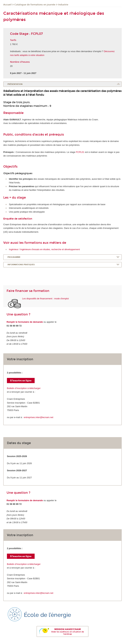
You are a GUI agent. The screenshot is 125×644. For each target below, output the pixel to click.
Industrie (63, 5)
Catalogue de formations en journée (35, 5)
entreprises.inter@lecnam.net (39, 417)
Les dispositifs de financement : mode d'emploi (45, 299)
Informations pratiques (21, 265)
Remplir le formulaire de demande (25, 322)
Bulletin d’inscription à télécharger (24, 388)
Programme (14, 257)
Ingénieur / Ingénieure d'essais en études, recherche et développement (44, 249)
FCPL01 (80, 152)
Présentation (15, 84)
